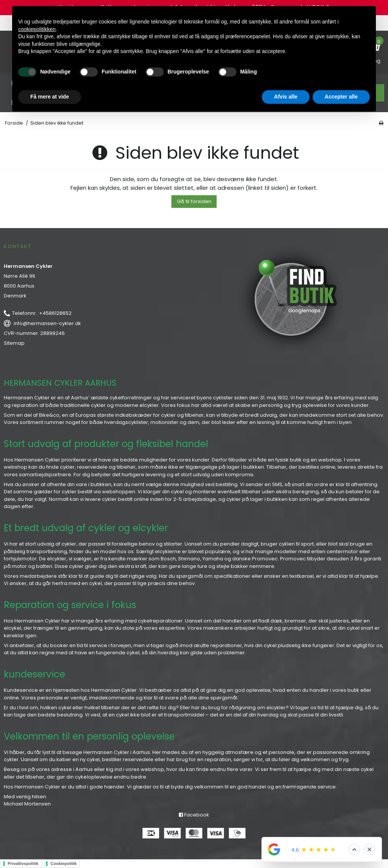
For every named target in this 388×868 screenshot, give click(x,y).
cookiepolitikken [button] (37, 29)
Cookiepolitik (63, 863)
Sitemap (14, 343)
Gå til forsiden (194, 201)
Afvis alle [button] (286, 97)
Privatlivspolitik (23, 863)
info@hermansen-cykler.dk (47, 323)
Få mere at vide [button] (50, 97)
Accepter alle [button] (341, 97)
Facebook (194, 815)
